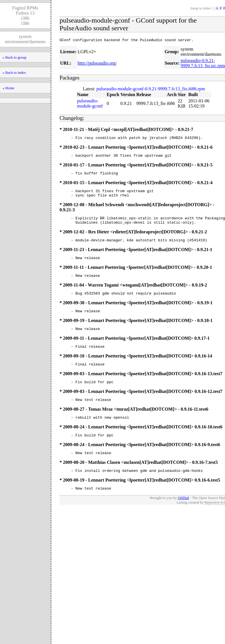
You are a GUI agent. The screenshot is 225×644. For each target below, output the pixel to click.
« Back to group (14, 57)
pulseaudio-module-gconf (90, 104)
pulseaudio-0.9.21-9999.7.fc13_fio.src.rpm (203, 64)
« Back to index (14, 72)
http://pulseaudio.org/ (97, 64)
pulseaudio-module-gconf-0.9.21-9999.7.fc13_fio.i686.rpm (151, 90)
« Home (9, 88)
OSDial (183, 517)
